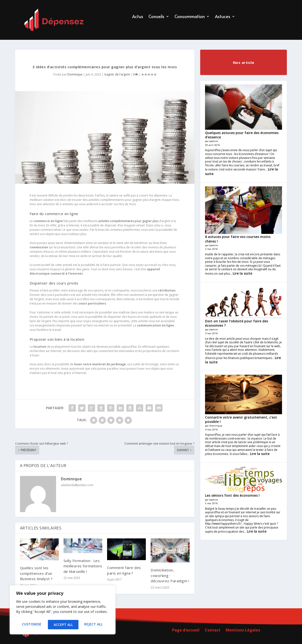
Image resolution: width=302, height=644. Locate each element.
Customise (31, 625)
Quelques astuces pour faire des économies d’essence (242, 135)
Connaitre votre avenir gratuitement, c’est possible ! (241, 419)
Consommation (190, 17)
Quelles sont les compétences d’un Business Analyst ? (36, 573)
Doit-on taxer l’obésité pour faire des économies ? (237, 323)
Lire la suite (242, 273)
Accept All (94, 625)
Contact (213, 630)
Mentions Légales (243, 630)
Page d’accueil (186, 630)
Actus (138, 17)
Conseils (156, 17)
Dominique (75, 74)
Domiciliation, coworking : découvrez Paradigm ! (170, 575)
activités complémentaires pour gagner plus (128, 221)
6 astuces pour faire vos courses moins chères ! (238, 239)
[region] (63, 611)
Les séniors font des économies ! (232, 495)
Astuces (223, 17)
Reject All (63, 625)
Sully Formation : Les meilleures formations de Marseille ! (83, 566)
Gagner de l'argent (117, 74)
